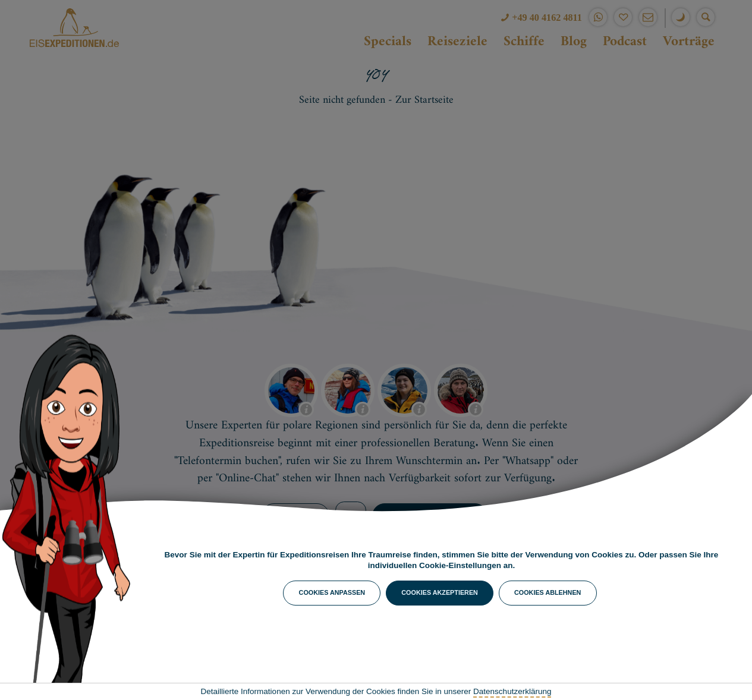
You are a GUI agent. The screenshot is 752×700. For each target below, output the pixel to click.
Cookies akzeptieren (440, 592)
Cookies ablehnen (548, 592)
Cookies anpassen (332, 592)
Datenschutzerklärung (512, 691)
